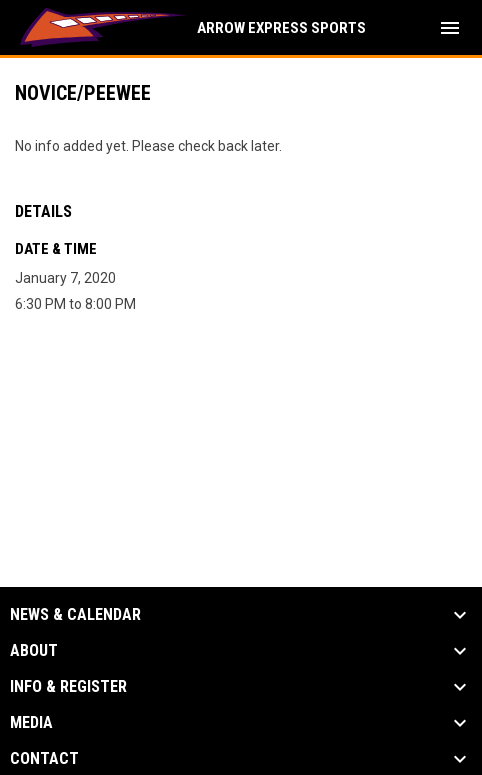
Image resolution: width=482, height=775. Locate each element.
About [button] (34, 651)
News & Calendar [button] (75, 615)
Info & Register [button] (68, 687)
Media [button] (31, 723)
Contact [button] (44, 759)
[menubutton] (450, 28)
